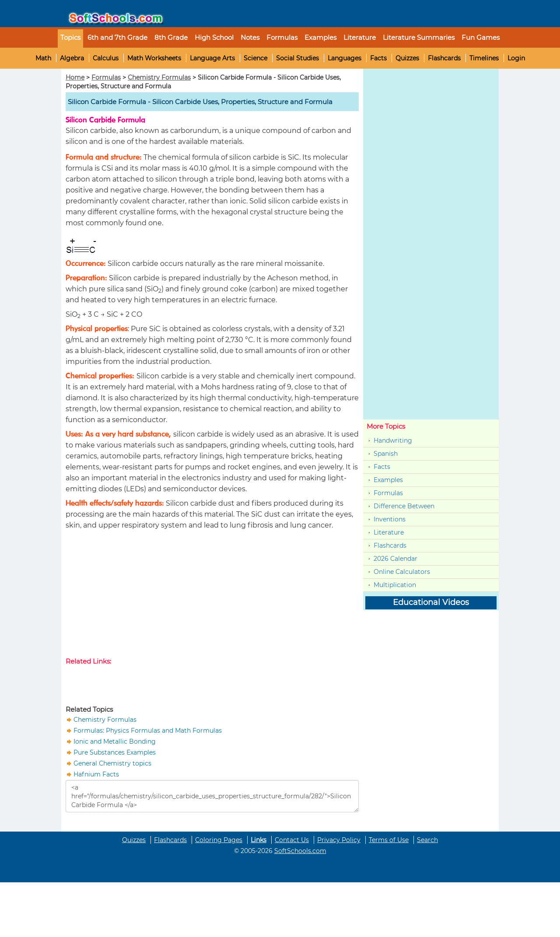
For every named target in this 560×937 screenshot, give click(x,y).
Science (255, 58)
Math (43, 58)
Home (75, 77)
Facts (378, 58)
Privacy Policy (339, 840)
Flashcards (444, 58)
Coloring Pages (219, 840)
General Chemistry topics (112, 763)
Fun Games (481, 37)
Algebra (72, 58)
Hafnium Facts (96, 774)
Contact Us (292, 840)
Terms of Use (389, 840)
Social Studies (297, 58)
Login (516, 58)
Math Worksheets (154, 58)
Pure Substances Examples (115, 752)
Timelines (484, 58)
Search (427, 840)
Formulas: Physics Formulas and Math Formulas (148, 731)
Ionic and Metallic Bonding (115, 741)
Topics (70, 37)
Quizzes (407, 58)
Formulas (282, 37)
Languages (345, 58)
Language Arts (212, 58)
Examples (320, 37)
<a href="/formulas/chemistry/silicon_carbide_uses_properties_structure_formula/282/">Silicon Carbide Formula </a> (212, 796)
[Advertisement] (212, 595)
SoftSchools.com (300, 851)
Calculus (106, 58)
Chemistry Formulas (159, 77)
